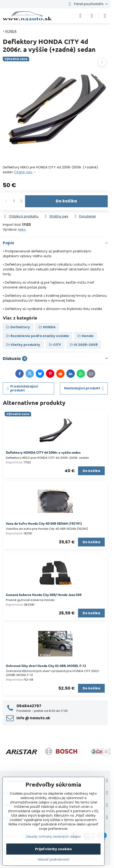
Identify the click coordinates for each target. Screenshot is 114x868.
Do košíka (66, 201)
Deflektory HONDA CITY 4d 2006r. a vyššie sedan (43, 452)
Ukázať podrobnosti (53, 860)
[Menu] (105, 16)
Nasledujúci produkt (84, 388)
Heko (22, 229)
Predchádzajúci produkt (23, 388)
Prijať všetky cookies (53, 849)
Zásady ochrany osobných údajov (53, 837)
